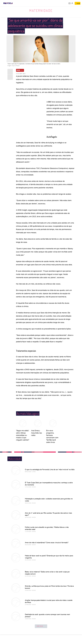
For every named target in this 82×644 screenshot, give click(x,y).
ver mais (41, 626)
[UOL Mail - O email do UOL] (70, 3)
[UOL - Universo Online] (14, 3)
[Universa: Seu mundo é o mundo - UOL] (8, 3)
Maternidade (41, 11)
